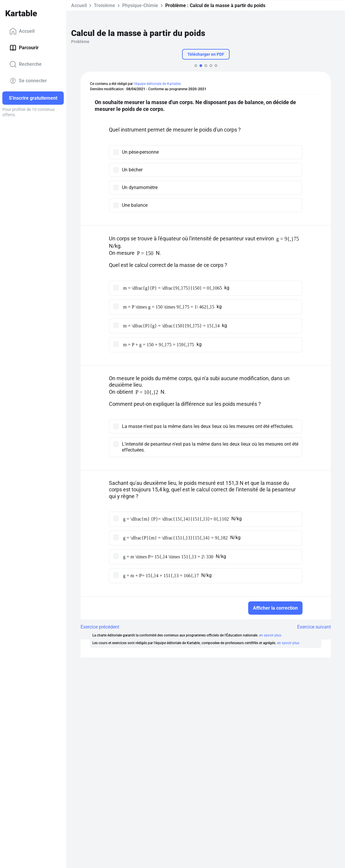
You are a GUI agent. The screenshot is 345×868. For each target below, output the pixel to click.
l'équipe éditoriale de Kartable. (158, 84)
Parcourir (24, 48)
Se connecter (28, 81)
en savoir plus (270, 635)
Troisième (104, 5)
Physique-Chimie (140, 5)
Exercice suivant (314, 627)
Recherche (26, 64)
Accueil (22, 31)
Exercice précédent (100, 627)
